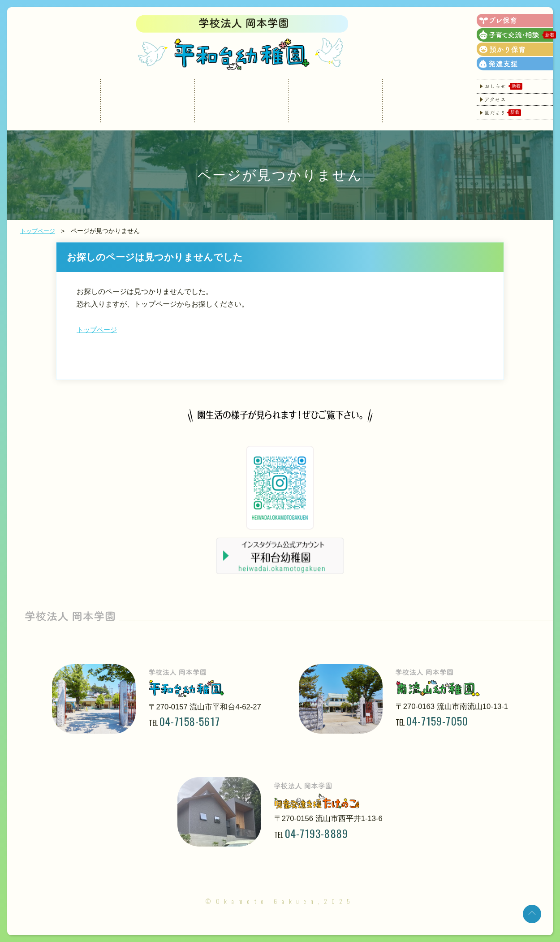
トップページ (39, 231)
